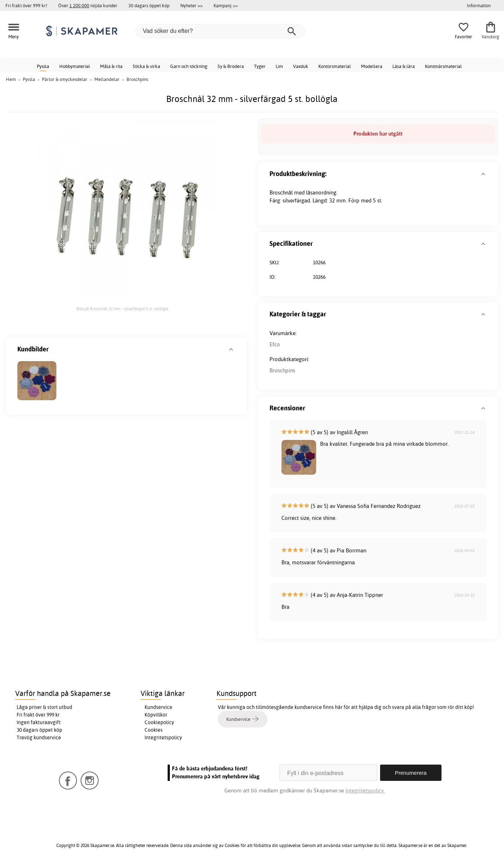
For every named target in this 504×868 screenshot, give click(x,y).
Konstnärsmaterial (443, 66)
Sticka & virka (146, 66)
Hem (11, 79)
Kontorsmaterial (335, 66)
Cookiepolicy (159, 722)
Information (479, 5)
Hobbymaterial (75, 66)
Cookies (154, 730)
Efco (275, 344)
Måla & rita (111, 66)
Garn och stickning (189, 66)
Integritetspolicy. (365, 790)
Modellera (372, 66)
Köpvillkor (156, 715)
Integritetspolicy (163, 737)
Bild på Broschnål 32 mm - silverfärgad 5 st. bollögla (122, 309)
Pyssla (43, 66)
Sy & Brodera (231, 66)
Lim (279, 66)
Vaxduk (301, 66)
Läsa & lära (404, 66)
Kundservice (158, 707)
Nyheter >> (191, 5)
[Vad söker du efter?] (220, 31)
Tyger (260, 66)
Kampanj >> (226, 5)
